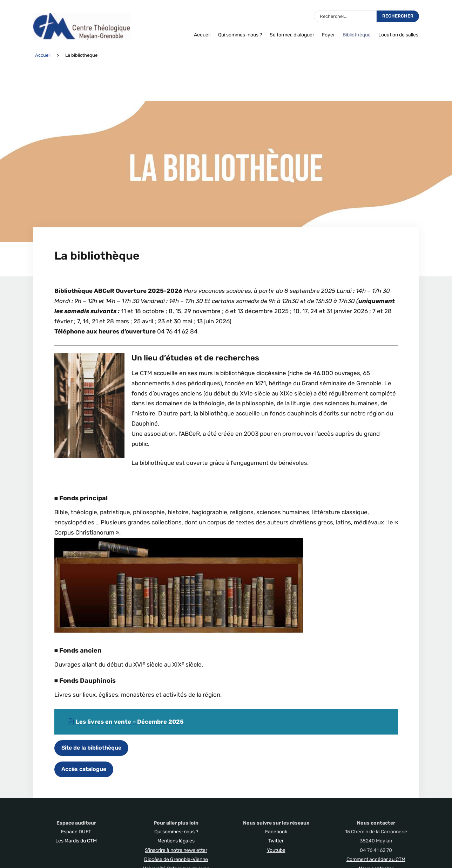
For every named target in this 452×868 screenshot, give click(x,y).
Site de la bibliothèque (91, 747)
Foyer (328, 35)
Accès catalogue (84, 769)
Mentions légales (176, 841)
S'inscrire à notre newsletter (176, 850)
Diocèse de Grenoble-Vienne (176, 859)
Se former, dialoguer (292, 35)
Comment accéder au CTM (376, 859)
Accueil (202, 35)
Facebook (276, 831)
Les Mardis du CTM (76, 841)
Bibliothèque (357, 35)
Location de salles (398, 35)
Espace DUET (76, 831)
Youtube (276, 850)
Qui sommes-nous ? (240, 35)
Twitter (276, 841)
